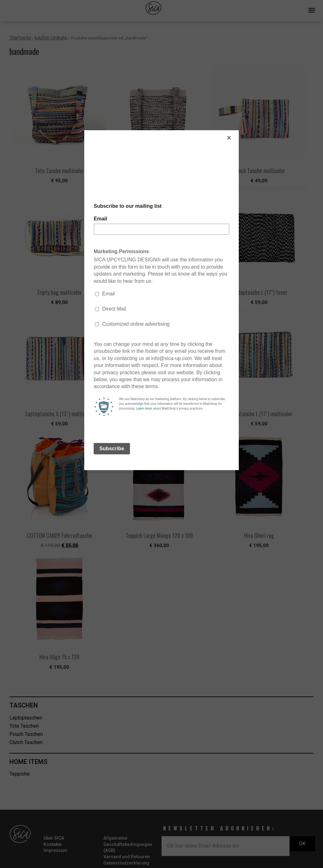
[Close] (237, 132)
